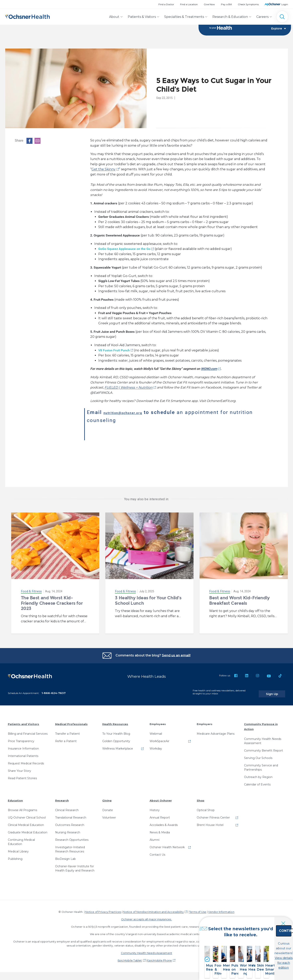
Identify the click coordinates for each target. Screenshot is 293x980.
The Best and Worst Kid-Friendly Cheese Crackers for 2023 (52, 604)
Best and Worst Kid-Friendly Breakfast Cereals (239, 602)
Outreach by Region (258, 775)
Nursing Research (68, 830)
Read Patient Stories (22, 776)
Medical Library (18, 849)
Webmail (156, 731)
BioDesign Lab (65, 856)
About (114, 17)
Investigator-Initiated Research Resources (70, 847)
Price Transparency (21, 739)
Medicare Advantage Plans (216, 731)
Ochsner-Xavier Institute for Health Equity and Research (75, 866)
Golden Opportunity (116, 739)
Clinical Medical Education (26, 823)
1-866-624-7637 (54, 691)
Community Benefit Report (264, 748)
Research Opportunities (72, 837)
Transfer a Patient (67, 731)
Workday (156, 746)
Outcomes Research (70, 823)
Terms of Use (198, 909)
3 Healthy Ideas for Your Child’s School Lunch (148, 602)
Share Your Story (19, 768)
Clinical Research (67, 808)
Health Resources (115, 722)
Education (15, 798)
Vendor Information (221, 909)
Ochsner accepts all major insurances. (146, 917)
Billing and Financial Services (28, 731)
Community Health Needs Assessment (263, 739)
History (155, 808)
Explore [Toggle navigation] (279, 31)
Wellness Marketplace (118, 746)
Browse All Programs (22, 808)
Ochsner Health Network (167, 845)
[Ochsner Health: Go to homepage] (27, 16)
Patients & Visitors (142, 17)
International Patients (23, 754)
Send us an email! (176, 656)
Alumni (155, 837)
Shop (201, 798)
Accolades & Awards (164, 823)
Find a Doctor (166, 4)
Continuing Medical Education (21, 839)
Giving (107, 798)
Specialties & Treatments (184, 17)
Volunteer (109, 815)
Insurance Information (23, 746)
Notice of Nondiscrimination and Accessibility (153, 909)
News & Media (160, 830)
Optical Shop (206, 808)
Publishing (15, 856)
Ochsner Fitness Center (213, 815)
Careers (262, 17)
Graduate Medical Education (28, 830)
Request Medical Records (26, 761)
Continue (264, 940)
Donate (108, 808)
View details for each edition (264, 958)
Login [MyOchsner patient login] (285, 4)
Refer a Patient (66, 739)
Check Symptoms (248, 4)
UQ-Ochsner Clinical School (27, 815)
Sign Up (278, 691)
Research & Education (230, 17)
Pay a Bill (226, 4)
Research (62, 798)
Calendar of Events (257, 782)
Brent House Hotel (210, 823)
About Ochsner (161, 798)
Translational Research (71, 815)
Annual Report (160, 815)
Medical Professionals (71, 722)
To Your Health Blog (116, 731)
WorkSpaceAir (159, 739)
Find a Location (189, 4)
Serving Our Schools (258, 756)
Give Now (209, 4)
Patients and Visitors (23, 722)
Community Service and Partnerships (261, 765)
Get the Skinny (103, 170)
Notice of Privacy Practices (103, 909)
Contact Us (157, 852)
